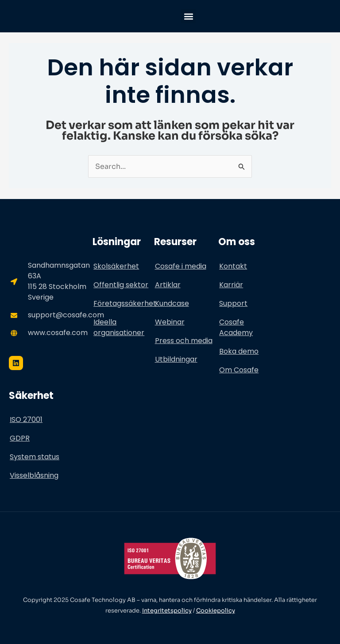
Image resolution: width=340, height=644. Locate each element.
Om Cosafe (239, 370)
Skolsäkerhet (116, 266)
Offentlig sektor (121, 285)
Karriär (231, 285)
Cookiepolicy (216, 611)
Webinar (170, 322)
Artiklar (168, 285)
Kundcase (172, 303)
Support (233, 303)
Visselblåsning (34, 475)
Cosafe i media (181, 266)
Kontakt (233, 266)
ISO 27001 (26, 420)
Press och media (184, 341)
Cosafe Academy (236, 327)
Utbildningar (176, 359)
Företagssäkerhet (124, 303)
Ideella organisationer (119, 327)
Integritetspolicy (167, 611)
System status (35, 457)
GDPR (20, 438)
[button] (188, 16)
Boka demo (239, 351)
